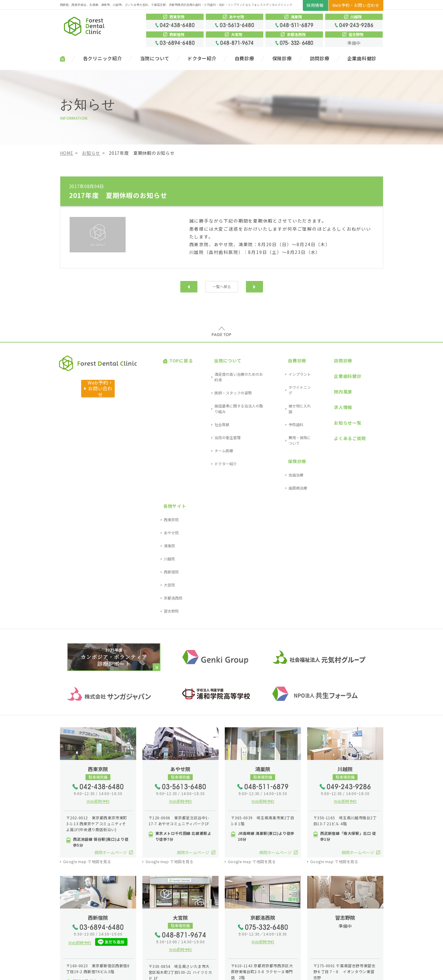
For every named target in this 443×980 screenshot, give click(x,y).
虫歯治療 (280, 412)
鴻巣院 (365, 379)
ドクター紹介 (202, 58)
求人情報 (324, 380)
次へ (254, 286)
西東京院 (367, 364)
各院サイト (367, 356)
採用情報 (315, 5)
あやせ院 (367, 372)
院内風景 (324, 372)
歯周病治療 (282, 420)
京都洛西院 (369, 409)
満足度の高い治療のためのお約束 (227, 364)
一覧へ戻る (221, 286)
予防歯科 (280, 386)
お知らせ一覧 (329, 389)
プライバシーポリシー (112, 970)
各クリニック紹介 (103, 58)
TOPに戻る (175, 356)
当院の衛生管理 (212, 394)
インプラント (284, 364)
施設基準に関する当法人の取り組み (229, 379)
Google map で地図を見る (87, 667)
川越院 (365, 386)
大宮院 (365, 401)
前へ (189, 286)
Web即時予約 (98, 606)
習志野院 (367, 416)
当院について (155, 58)
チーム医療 (208, 401)
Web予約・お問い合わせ (356, 5)
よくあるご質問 (331, 397)
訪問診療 (320, 58)
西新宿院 (367, 394)
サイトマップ (74, 970)
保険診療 (282, 58)
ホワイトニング (286, 372)
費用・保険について (290, 394)
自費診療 (245, 58)
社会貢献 (206, 386)
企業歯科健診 (362, 58)
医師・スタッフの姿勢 (218, 372)
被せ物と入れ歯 (286, 379)
